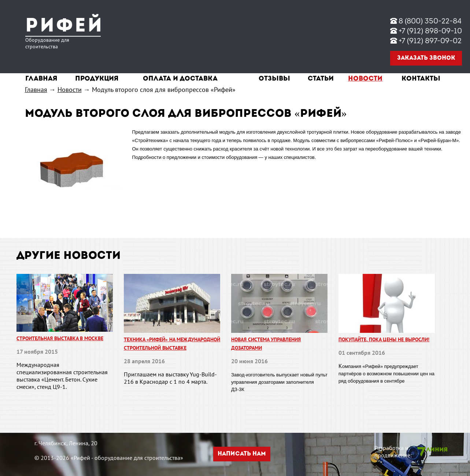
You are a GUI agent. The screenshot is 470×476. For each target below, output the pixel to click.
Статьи (321, 79)
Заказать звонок (426, 58)
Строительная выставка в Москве (60, 338)
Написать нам (242, 454)
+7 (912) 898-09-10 (430, 31)
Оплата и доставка (180, 79)
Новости (365, 79)
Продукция (97, 79)
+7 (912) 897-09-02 (430, 41)
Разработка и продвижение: (393, 451)
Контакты (421, 79)
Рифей (64, 27)
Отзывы (274, 79)
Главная (41, 79)
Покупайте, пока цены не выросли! (384, 339)
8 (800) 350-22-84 (430, 22)
